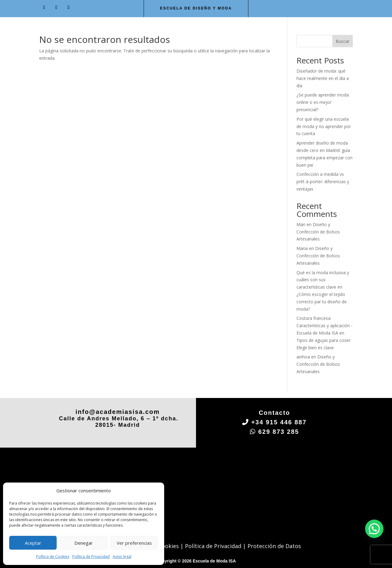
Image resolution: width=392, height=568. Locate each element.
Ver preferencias (134, 543)
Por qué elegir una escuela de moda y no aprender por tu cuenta (324, 126)
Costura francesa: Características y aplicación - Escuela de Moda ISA (324, 326)
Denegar (84, 543)
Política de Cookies (53, 557)
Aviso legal (122, 557)
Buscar (343, 41)
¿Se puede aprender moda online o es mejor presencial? (323, 102)
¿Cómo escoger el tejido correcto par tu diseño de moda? (322, 302)
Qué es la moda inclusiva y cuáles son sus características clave (323, 280)
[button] (374, 529)
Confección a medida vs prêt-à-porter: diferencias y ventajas (323, 182)
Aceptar (33, 543)
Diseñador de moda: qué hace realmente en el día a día (323, 78)
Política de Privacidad (91, 557)
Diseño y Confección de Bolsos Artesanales (318, 232)
